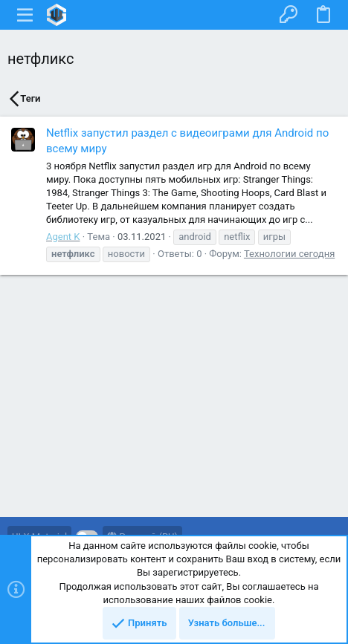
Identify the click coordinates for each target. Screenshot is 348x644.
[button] (25, 15)
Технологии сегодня (289, 254)
